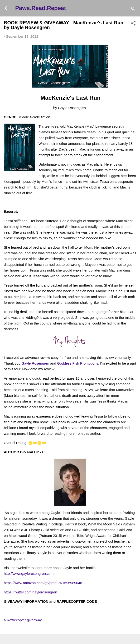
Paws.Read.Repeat (41, 8)
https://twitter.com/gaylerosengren (30, 592)
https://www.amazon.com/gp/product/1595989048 (43, 583)
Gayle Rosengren (35, 363)
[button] (133, 24)
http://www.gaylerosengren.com (29, 573)
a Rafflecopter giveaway (23, 620)
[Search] (133, 10)
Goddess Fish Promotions (78, 363)
